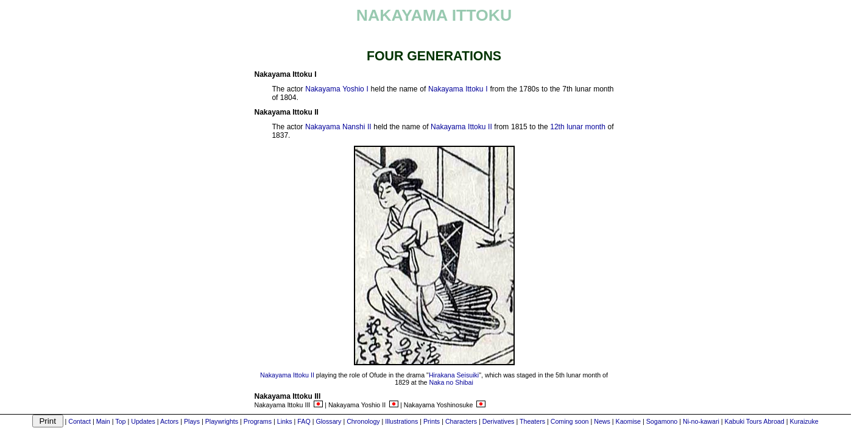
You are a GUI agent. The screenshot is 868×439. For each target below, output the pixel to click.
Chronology (363, 421)
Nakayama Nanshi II (338, 127)
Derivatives (499, 421)
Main (103, 421)
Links (285, 421)
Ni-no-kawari (701, 421)
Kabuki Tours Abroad (755, 421)
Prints (432, 421)
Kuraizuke (804, 421)
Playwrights (222, 421)
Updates (143, 421)
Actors (169, 421)
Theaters (532, 421)
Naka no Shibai (451, 382)
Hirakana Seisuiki (454, 375)
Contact (79, 421)
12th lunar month (578, 127)
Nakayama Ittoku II (461, 127)
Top (120, 421)
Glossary (328, 421)
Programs (258, 421)
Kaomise (628, 421)
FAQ (304, 421)
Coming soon (570, 421)
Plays (192, 421)
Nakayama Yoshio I (337, 89)
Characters (461, 421)
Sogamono (662, 421)
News (602, 421)
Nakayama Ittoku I (458, 89)
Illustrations (401, 421)
